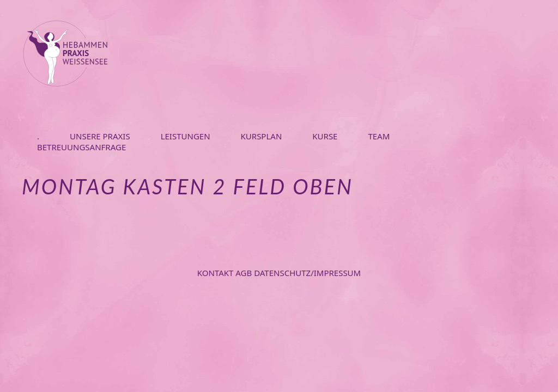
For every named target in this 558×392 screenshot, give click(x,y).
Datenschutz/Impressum (307, 273)
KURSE (325, 136)
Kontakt (217, 273)
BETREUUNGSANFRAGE (81, 147)
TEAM (379, 136)
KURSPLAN (262, 136)
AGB (245, 273)
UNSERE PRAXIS (100, 136)
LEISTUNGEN (186, 136)
